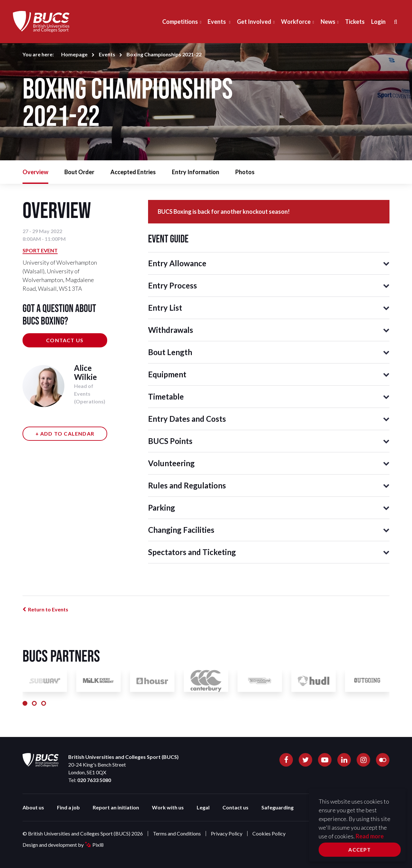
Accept (360, 849)
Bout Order (79, 172)
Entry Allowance (177, 263)
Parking (162, 508)
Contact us (65, 340)
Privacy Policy (227, 833)
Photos (245, 172)
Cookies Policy (269, 833)
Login (378, 22)
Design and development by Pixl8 (63, 845)
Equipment (167, 374)
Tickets (355, 22)
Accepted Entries (133, 172)
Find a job (68, 807)
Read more (370, 836)
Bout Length (170, 352)
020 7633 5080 (94, 780)
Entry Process (173, 285)
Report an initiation (116, 807)
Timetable (166, 396)
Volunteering (171, 463)
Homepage (74, 54)
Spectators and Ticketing (192, 552)
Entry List (165, 308)
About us (33, 807)
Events (217, 22)
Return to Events (48, 609)
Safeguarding (277, 807)
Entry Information (196, 172)
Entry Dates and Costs (187, 419)
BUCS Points (170, 441)
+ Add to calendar (65, 434)
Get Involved (254, 22)
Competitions (180, 22)
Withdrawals (171, 330)
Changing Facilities (181, 530)
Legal (203, 807)
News (328, 22)
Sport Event (40, 250)
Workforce (296, 22)
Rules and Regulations (187, 485)
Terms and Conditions (177, 833)
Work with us (168, 807)
